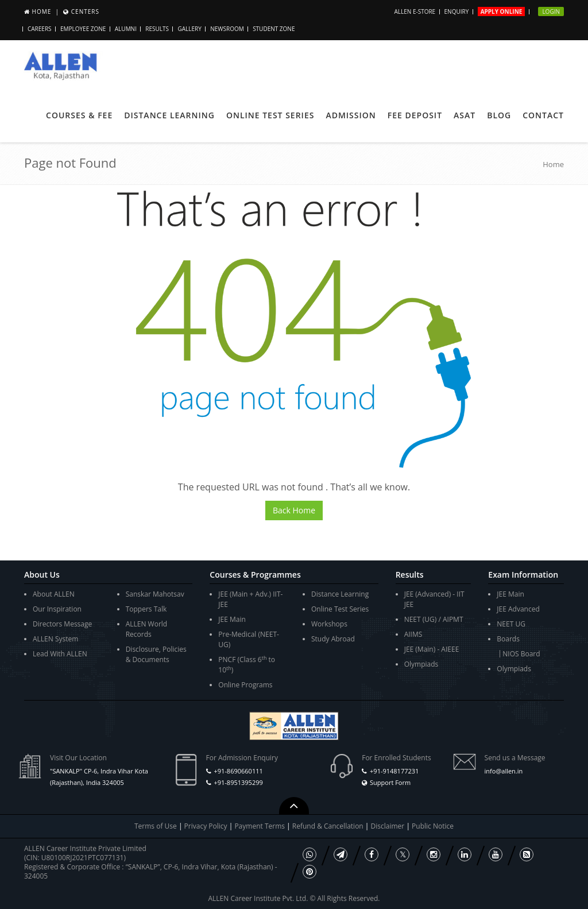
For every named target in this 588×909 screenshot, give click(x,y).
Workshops (329, 624)
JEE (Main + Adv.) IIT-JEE (250, 599)
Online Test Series (270, 115)
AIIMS (413, 634)
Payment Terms (260, 826)
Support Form (390, 782)
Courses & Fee (79, 115)
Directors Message (62, 624)
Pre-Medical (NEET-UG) (249, 639)
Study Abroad (333, 639)
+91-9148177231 (394, 771)
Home (42, 11)
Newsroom (227, 29)
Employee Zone (83, 29)
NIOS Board (521, 654)
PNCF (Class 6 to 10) (247, 665)
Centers (85, 11)
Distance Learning (169, 115)
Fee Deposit (415, 115)
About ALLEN (54, 594)
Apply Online (502, 11)
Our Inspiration (57, 609)
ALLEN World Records (147, 629)
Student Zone (274, 29)
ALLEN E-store (415, 11)
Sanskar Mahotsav (155, 594)
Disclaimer (389, 826)
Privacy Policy (206, 826)
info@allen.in (504, 771)
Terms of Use (156, 826)
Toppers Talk (146, 609)
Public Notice (433, 826)
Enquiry (457, 11)
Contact (543, 115)
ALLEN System (55, 639)
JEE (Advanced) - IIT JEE (434, 599)
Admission (351, 115)
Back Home (294, 510)
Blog (499, 115)
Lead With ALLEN (60, 654)
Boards (508, 639)
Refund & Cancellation (329, 826)
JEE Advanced (518, 609)
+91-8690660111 (238, 771)
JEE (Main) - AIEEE (432, 649)
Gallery (189, 29)
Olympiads (421, 664)
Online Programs (245, 685)
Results (157, 29)
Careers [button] (40, 29)
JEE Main (232, 619)
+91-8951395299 (238, 782)
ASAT (465, 115)
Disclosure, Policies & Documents (156, 654)
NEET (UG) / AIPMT (434, 619)
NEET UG (511, 624)
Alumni (126, 29)
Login (551, 11)
